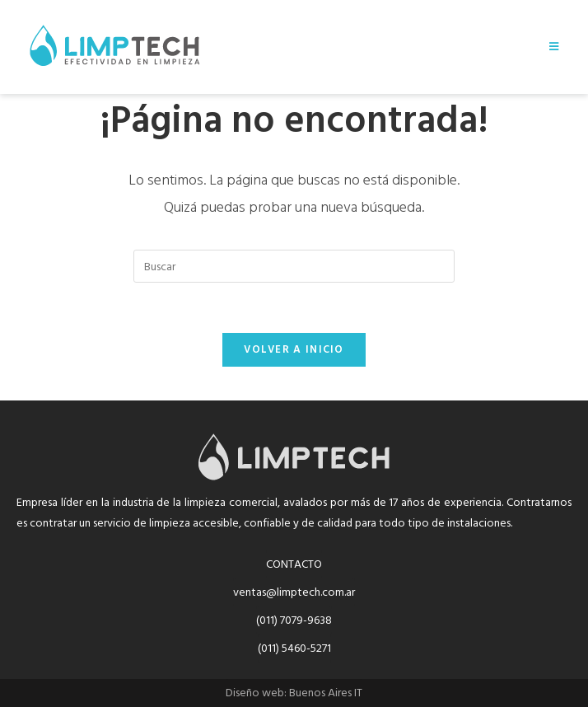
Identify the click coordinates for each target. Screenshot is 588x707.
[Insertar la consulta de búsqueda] (294, 266)
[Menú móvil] (554, 47)
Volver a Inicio (294, 349)
